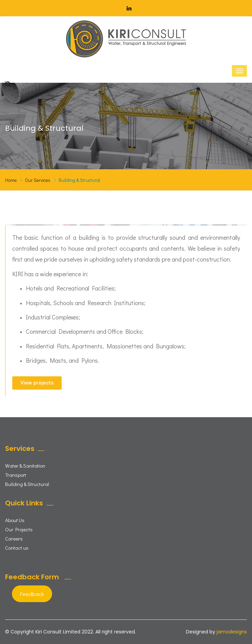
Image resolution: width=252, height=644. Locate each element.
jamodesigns (232, 632)
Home (11, 180)
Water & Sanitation (25, 466)
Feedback (32, 594)
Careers (14, 538)
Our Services (38, 180)
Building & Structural (27, 484)
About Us (15, 520)
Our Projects (19, 529)
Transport (16, 475)
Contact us (17, 548)
